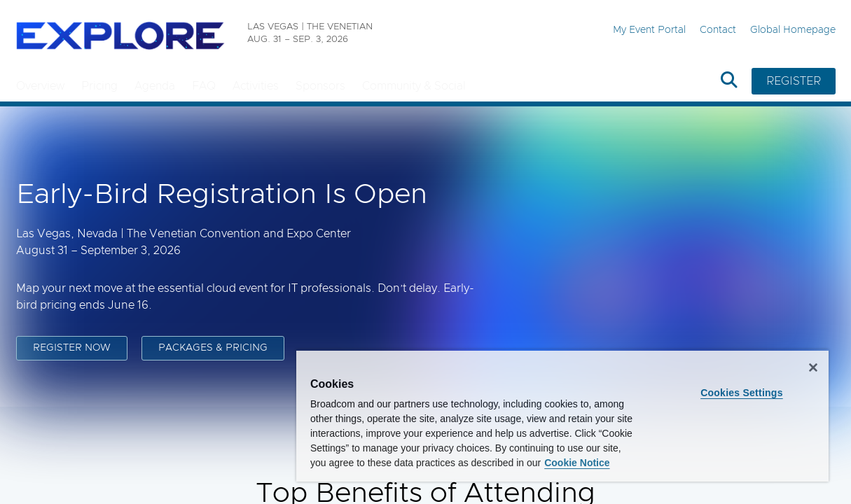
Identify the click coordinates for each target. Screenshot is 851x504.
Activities (256, 86)
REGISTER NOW (72, 349)
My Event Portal (649, 30)
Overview (40, 86)
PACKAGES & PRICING (213, 349)
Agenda (155, 86)
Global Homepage (793, 30)
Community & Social (414, 86)
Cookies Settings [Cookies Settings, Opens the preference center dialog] (748, 378)
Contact (718, 30)
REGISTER (794, 81)
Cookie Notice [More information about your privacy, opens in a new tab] (455, 463)
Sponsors (320, 86)
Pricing (99, 86)
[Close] (813, 353)
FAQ (204, 86)
